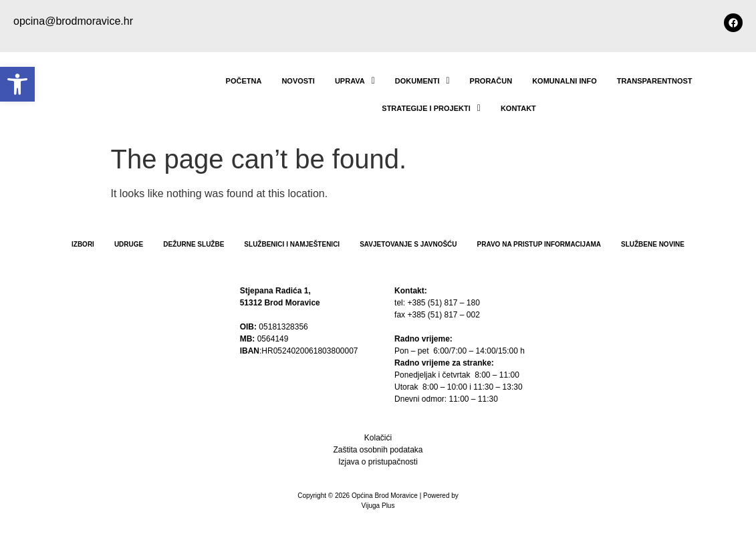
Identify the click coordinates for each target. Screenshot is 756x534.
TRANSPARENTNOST (655, 81)
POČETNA (244, 81)
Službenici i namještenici (292, 244)
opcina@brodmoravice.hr (73, 21)
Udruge (129, 244)
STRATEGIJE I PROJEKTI (431, 108)
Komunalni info (564, 81)
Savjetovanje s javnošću (408, 244)
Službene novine (653, 244)
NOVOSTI (298, 81)
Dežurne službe (194, 244)
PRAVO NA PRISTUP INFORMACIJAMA (539, 244)
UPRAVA (355, 81)
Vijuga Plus (378, 506)
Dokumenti (422, 81)
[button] (17, 84)
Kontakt (518, 108)
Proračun (491, 81)
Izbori (83, 244)
